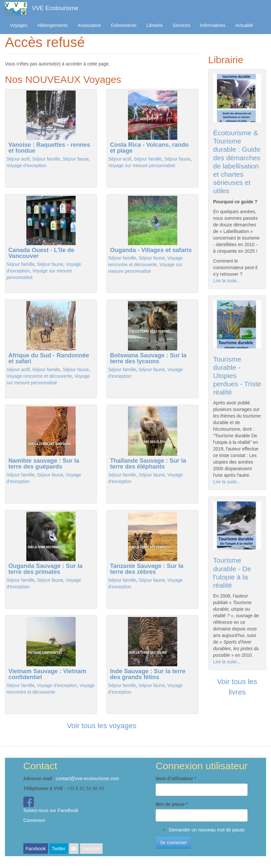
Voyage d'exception (26, 166)
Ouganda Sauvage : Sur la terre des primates (45, 569)
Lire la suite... (227, 281)
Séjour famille (46, 159)
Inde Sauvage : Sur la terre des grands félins (148, 674)
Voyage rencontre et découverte (39, 376)
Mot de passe (172, 804)
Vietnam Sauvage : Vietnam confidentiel (47, 674)
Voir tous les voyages (102, 726)
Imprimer (91, 849)
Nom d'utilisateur (176, 779)
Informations (213, 25)
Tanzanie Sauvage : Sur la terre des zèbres (147, 569)
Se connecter (173, 843)
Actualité (244, 25)
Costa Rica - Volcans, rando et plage (149, 148)
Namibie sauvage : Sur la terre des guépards (44, 464)
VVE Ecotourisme (55, 8)
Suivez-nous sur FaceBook (51, 810)
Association (89, 25)
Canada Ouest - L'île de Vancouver (41, 253)
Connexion (34, 820)
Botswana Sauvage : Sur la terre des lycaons (148, 358)
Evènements (124, 25)
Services (182, 25)
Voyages (19, 25)
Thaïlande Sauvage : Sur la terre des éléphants (148, 464)
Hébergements (53, 25)
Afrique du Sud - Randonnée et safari (49, 358)
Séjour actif (18, 159)
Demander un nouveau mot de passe (207, 830)
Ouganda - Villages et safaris (151, 250)
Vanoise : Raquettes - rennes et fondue (49, 148)
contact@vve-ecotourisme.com (87, 779)
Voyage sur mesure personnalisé (142, 166)
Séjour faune (75, 159)
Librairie (155, 25)
